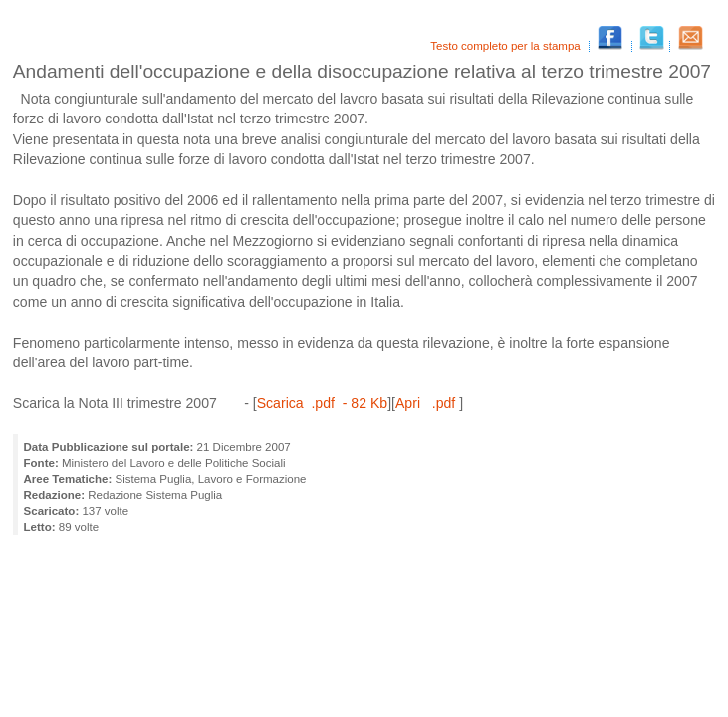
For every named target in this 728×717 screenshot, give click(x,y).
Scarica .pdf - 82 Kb (322, 403)
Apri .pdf (427, 403)
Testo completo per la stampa (507, 46)
